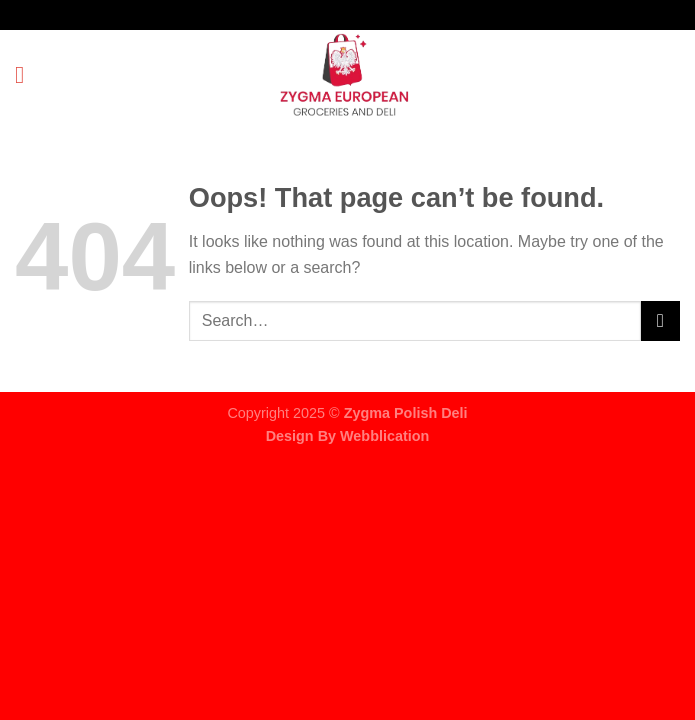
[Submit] (660, 320)
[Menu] (27, 74)
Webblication (384, 436)
